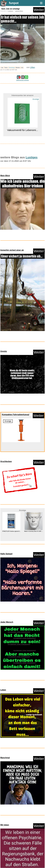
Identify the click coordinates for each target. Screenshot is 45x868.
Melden (18, 68)
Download (12, 68)
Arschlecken (6, 461)
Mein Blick (5, 176)
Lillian (32, 67)
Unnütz (4, 351)
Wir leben (5, 825)
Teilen (6, 68)
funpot (14, 3)
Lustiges (11, 11)
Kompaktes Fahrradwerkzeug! (16, 415)
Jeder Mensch (7, 622)
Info (22, 68)
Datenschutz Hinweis (22, 80)
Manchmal (5, 758)
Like (2, 68)
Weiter (39, 10)
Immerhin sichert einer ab (12, 250)
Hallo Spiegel (6, 554)
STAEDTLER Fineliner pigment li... (11, 531)
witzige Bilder (19, 11)
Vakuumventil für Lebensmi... (22, 130)
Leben (3, 690)
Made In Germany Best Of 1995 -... (34, 531)
